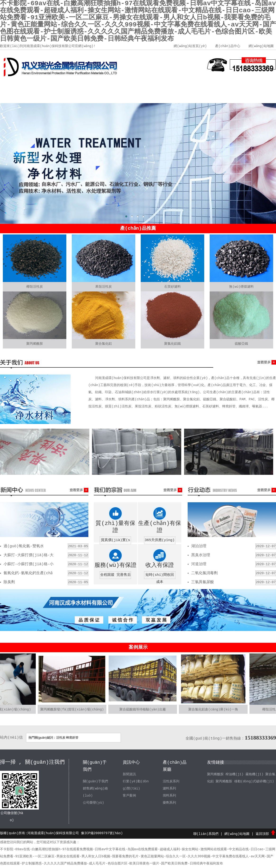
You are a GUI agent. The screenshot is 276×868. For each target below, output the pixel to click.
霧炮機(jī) (254, 774)
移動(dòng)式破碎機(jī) (254, 781)
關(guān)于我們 (52, 85)
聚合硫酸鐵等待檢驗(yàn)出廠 (143, 709)
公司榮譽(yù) (94, 803)
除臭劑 (9, 582)
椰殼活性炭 (35, 287)
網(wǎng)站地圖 (261, 46)
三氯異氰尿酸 (203, 582)
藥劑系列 (169, 803)
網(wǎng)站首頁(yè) (190, 46)
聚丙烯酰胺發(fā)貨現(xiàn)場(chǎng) (72, 709)
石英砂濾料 (172, 287)
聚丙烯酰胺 (35, 344)
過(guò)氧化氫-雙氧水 (24, 546)
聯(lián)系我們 (259, 85)
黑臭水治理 (201, 555)
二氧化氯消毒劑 (204, 573)
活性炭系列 (171, 781)
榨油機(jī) (235, 774)
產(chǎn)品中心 (227, 46)
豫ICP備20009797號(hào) (102, 833)
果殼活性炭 (104, 287)
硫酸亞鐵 (241, 344)
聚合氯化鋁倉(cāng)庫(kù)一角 (213, 709)
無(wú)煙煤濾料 (241, 287)
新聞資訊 (121, 85)
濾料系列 (169, 789)
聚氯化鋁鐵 (172, 344)
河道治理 (199, 564)
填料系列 (169, 796)
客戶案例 (190, 85)
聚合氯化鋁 (104, 344)
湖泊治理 (199, 546)
